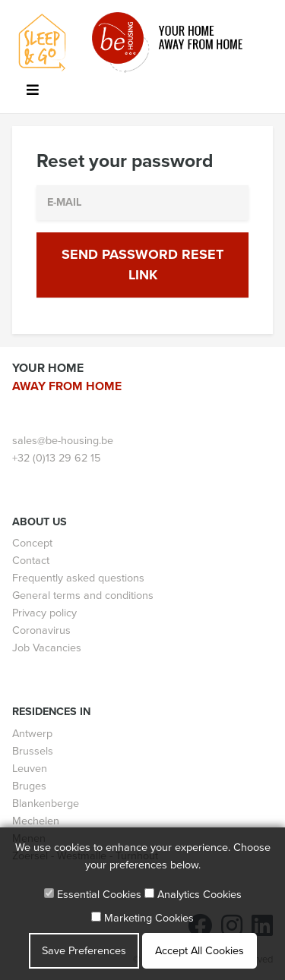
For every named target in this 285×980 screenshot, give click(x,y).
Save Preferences (84, 951)
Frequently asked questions (78, 578)
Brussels (33, 751)
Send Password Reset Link (142, 265)
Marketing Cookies (142, 918)
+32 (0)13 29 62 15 (56, 458)
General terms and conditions (83, 596)
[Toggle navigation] (32, 93)
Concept (32, 543)
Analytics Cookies (193, 895)
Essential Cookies (93, 895)
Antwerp (32, 734)
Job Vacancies (47, 648)
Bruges (29, 786)
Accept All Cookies (199, 951)
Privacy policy (44, 613)
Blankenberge (46, 804)
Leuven (30, 769)
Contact (31, 561)
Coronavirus (41, 630)
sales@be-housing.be (63, 441)
